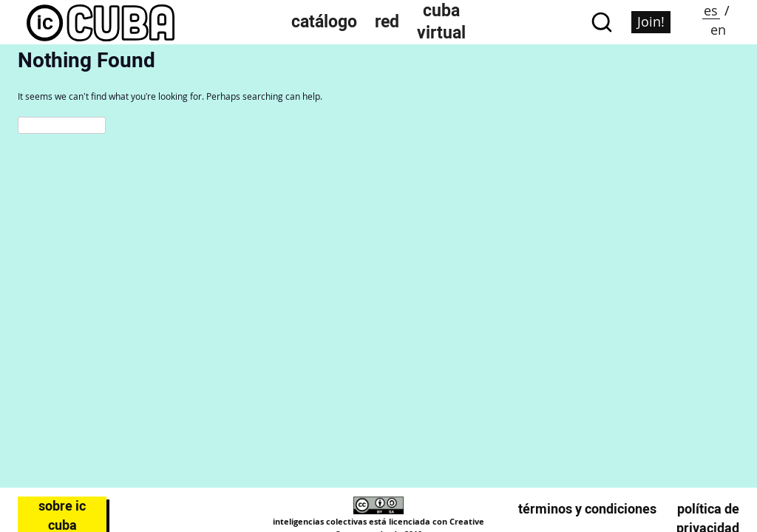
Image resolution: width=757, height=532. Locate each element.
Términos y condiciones (587, 509)
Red (387, 22)
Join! (651, 21)
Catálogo (324, 22)
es (711, 10)
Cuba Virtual (441, 22)
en (718, 30)
